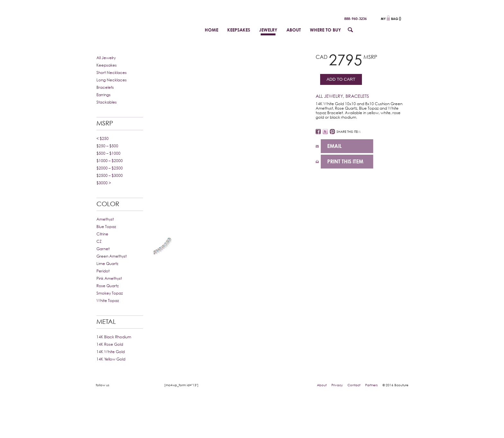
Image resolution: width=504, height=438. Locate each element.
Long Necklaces (112, 80)
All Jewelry (106, 58)
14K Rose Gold (110, 344)
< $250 (103, 138)
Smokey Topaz (110, 293)
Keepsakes (107, 65)
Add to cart (341, 79)
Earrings (104, 95)
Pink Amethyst (109, 278)
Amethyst (105, 219)
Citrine (102, 234)
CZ (99, 241)
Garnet (103, 249)
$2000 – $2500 (110, 168)
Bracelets (105, 87)
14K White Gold (111, 352)
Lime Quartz (107, 264)
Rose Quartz (108, 286)
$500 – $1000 (108, 153)
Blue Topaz (106, 227)
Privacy (337, 385)
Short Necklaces (112, 73)
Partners (371, 385)
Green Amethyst (112, 256)
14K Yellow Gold (111, 359)
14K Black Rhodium (114, 337)
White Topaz (108, 301)
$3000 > (104, 183)
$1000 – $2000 (110, 161)
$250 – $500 (107, 146)
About (322, 385)
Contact (354, 385)
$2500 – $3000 (110, 175)
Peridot (103, 271)
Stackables (107, 102)
